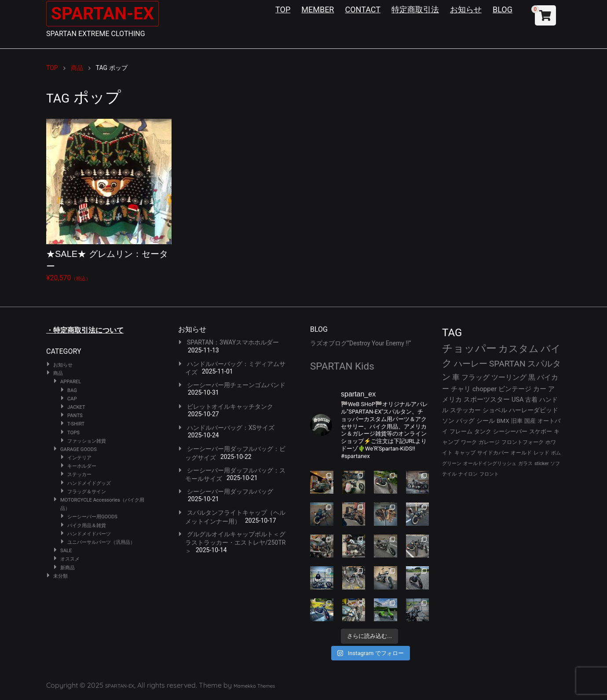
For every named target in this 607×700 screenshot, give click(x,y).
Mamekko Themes (254, 686)
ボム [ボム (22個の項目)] (556, 453)
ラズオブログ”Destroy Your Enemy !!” (361, 343)
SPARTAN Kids (342, 366)
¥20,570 (109, 200)
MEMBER (318, 9)
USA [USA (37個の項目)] (518, 399)
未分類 (60, 576)
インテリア (79, 458)
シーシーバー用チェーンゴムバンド (236, 385)
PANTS (75, 416)
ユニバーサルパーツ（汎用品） (101, 542)
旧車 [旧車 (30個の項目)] (517, 421)
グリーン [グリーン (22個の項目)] (452, 464)
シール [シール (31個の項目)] (486, 421)
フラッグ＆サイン (87, 492)
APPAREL (71, 382)
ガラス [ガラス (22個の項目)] (525, 464)
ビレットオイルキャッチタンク (230, 407)
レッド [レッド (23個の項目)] (541, 453)
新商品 (68, 568)
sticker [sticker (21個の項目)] (542, 464)
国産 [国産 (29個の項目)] (530, 421)
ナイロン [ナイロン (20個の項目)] (468, 474)
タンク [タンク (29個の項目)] (483, 431)
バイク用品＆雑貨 (87, 526)
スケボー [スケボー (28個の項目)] (541, 431)
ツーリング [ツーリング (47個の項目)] (509, 377)
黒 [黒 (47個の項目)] (532, 377)
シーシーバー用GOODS (92, 517)
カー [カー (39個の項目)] (540, 389)
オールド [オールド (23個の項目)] (521, 453)
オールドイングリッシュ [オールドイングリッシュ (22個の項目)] (490, 464)
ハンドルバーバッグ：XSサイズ (231, 428)
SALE (66, 551)
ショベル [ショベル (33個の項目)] (495, 410)
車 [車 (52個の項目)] (456, 377)
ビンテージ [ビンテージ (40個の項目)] (515, 389)
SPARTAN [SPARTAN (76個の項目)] (507, 364)
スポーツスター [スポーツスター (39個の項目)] (487, 399)
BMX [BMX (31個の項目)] (503, 421)
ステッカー (79, 475)
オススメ (70, 559)
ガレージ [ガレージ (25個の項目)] (489, 442)
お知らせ (466, 9)
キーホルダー (82, 466)
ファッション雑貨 (87, 441)
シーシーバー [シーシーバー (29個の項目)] (510, 431)
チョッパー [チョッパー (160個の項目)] (469, 348)
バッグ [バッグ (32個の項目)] (465, 421)
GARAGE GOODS (79, 449)
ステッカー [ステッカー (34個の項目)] (465, 410)
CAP (72, 399)
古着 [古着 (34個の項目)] (531, 399)
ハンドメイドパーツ (89, 534)
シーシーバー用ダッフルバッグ (230, 491)
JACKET (76, 407)
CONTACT (363, 9)
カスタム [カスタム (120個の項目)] (519, 349)
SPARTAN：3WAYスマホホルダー (233, 342)
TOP (283, 9)
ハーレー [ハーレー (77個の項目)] (471, 364)
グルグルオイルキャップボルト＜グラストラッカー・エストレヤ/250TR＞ (235, 542)
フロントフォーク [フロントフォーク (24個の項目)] (523, 442)
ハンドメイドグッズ (89, 483)
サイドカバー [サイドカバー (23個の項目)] (493, 453)
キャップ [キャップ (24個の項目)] (465, 453)
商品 (58, 373)
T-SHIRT (76, 424)
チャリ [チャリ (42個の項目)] (461, 389)
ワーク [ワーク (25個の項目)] (469, 442)
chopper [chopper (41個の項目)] (485, 389)
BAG (72, 390)
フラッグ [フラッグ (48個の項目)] (475, 377)
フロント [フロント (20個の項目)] (489, 474)
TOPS (73, 433)
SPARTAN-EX (104, 13)
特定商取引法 (415, 9)
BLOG (503, 9)
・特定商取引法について (85, 330)
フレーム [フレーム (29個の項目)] (461, 431)
